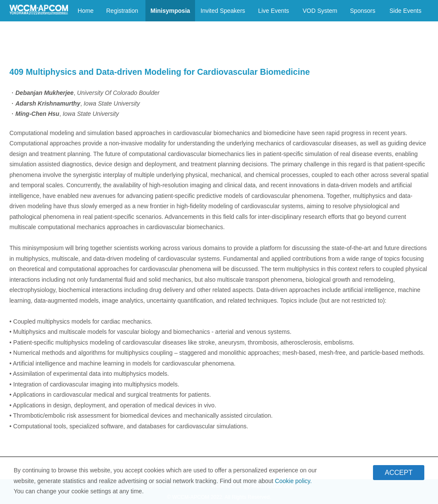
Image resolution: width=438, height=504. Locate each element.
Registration (122, 11)
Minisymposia (170, 11)
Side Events (405, 11)
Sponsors (363, 11)
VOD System (320, 11)
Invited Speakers (223, 11)
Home (86, 11)
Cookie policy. (293, 483)
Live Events (273, 11)
